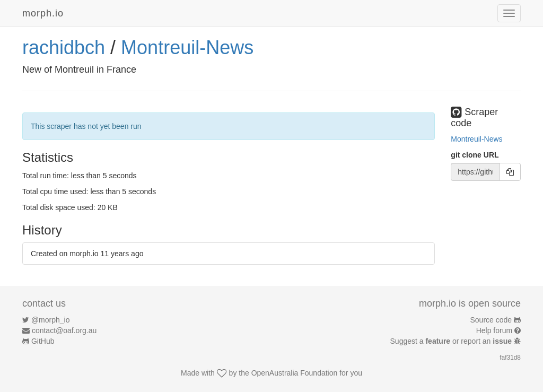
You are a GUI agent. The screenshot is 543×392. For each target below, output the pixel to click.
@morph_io (51, 320)
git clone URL (475, 155)
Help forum (494, 330)
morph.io (43, 13)
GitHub (43, 341)
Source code (491, 320)
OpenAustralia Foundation (295, 373)
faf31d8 (510, 358)
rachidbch (64, 47)
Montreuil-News (187, 47)
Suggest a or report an (452, 341)
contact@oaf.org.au (64, 330)
